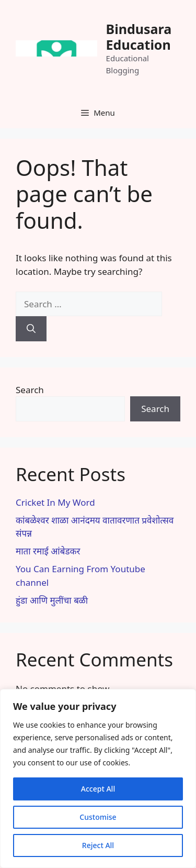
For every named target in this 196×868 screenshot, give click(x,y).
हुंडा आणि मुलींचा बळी (52, 600)
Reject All (98, 845)
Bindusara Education (139, 37)
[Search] (31, 329)
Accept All (98, 789)
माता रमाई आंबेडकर (48, 551)
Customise (98, 817)
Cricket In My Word (55, 502)
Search (30, 390)
